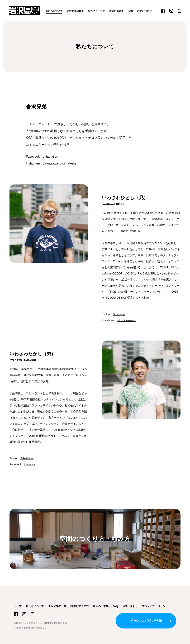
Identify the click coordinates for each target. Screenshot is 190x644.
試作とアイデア (99, 11)
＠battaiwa (27, 458)
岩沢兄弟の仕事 (77, 11)
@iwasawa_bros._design (60, 163)
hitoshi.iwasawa (126, 320)
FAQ (135, 11)
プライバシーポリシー (155, 606)
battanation (50, 157)
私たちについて (55, 11)
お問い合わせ (150, 11)
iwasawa (30, 464)
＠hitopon (119, 314)
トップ (18, 606)
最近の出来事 (121, 11)
